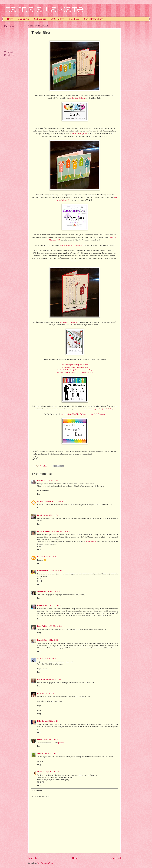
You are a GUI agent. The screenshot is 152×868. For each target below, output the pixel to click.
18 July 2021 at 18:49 (55, 626)
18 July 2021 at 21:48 (50, 640)
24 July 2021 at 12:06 (53, 679)
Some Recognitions (94, 19)
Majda (40, 772)
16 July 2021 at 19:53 (56, 571)
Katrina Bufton (43, 571)
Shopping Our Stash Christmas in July (75, 367)
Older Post (116, 858)
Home (10, 19)
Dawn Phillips (42, 626)
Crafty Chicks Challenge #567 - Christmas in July (74, 370)
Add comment (37, 791)
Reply (39, 494)
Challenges (23, 19)
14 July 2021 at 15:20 (50, 515)
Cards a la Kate (44, 10)
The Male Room (91, 542)
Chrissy (40, 480)
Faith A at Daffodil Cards (46, 531)
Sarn (39, 658)
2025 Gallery (58, 19)
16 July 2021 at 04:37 (51, 557)
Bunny (40, 739)
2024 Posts (74, 19)
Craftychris (41, 679)
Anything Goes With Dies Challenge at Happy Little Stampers (83, 414)
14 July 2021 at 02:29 (51, 480)
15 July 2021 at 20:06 (63, 531)
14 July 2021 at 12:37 (59, 501)
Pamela (40, 515)
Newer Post (34, 858)
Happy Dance (42, 605)
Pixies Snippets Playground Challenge (101, 409)
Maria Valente (42, 591)
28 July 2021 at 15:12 (47, 693)
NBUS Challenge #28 (79, 134)
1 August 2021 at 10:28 (50, 721)
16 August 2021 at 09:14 (51, 772)
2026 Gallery (40, 19)
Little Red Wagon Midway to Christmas (75, 365)
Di (38, 693)
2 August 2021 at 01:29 (50, 739)
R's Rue (40, 557)
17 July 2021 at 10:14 (55, 591)
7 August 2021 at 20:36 (51, 753)
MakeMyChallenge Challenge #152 (72, 245)
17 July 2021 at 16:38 (55, 605)
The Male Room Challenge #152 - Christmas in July (74, 372)
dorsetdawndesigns (44, 501)
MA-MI (40, 753)
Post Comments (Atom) (45, 863)
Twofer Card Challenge (77, 98)
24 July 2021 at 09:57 (49, 658)
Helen (39, 721)
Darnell (40, 640)
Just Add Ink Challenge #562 (70, 322)
